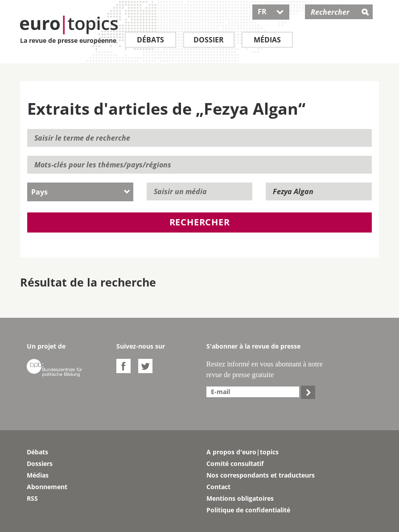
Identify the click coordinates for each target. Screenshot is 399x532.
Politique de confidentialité (248, 510)
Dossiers (40, 463)
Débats (150, 40)
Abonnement (47, 487)
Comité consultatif (235, 463)
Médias (267, 40)
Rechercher (200, 222)
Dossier (209, 40)
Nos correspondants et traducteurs (261, 475)
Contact (218, 487)
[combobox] (80, 192)
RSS (32, 498)
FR (271, 12)
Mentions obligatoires (240, 498)
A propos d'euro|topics (243, 452)
